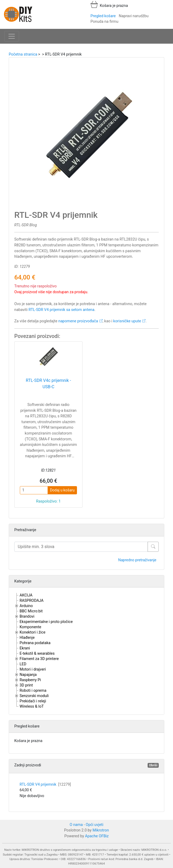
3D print (26, 685)
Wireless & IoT (32, 706)
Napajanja (28, 675)
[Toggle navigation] (12, 36)
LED (23, 664)
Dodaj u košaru (62, 490)
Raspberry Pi (30, 680)
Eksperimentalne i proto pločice (46, 622)
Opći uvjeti (95, 825)
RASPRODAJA (32, 601)
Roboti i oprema (33, 691)
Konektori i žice (33, 632)
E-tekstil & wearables (37, 654)
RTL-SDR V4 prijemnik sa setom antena (62, 310)
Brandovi (27, 616)
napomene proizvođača (78, 321)
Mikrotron (101, 830)
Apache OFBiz (97, 836)
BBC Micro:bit (31, 611)
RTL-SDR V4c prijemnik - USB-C (48, 384)
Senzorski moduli (34, 696)
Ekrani (25, 648)
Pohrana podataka (35, 643)
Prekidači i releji (33, 701)
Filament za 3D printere (39, 659)
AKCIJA (26, 595)
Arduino (26, 606)
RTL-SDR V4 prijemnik (45, 785)
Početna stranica (23, 54)
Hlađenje (27, 638)
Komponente (30, 627)
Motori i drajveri (33, 669)
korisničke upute (127, 321)
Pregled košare (103, 16)
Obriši (153, 765)
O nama (76, 825)
